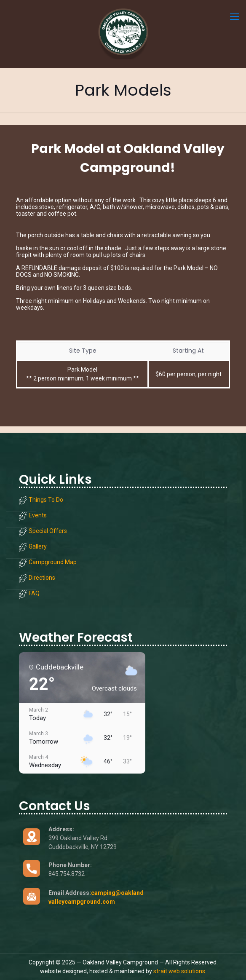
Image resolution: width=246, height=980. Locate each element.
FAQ (34, 593)
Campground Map (53, 562)
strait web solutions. (180, 971)
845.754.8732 (67, 874)
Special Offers (48, 531)
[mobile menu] (235, 17)
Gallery (38, 546)
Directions (42, 578)
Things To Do (46, 500)
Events (38, 515)
